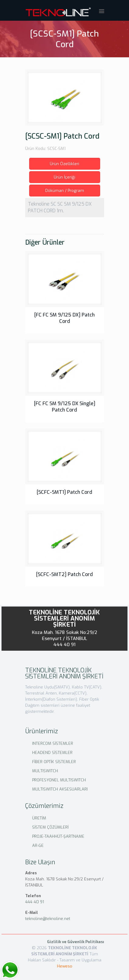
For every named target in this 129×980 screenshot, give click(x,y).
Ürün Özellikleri (64, 164)
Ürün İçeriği (64, 177)
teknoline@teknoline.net (48, 919)
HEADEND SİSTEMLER (52, 753)
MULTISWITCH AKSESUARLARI (60, 789)
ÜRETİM (39, 818)
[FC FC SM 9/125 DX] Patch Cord (64, 318)
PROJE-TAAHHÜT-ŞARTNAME (58, 836)
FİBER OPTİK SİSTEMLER (54, 762)
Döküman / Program (65, 191)
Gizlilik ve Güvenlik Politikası (76, 942)
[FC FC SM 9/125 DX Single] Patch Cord (65, 407)
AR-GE (38, 846)
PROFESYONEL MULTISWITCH (59, 780)
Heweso (65, 966)
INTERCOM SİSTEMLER (53, 743)
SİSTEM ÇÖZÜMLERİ (50, 827)
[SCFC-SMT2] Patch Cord (64, 574)
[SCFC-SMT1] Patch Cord (64, 492)
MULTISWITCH (45, 771)
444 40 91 (65, 645)
